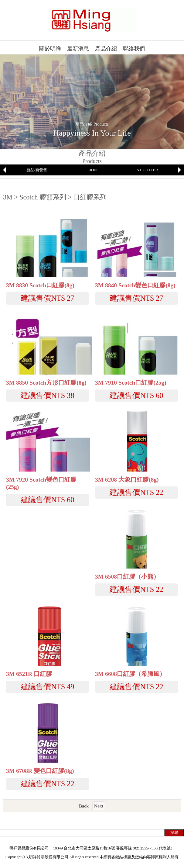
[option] (37, 170)
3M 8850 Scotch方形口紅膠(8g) (46, 383)
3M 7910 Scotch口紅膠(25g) (131, 383)
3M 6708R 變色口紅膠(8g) (40, 771)
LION (92, 170)
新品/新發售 (37, 170)
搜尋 (174, 833)
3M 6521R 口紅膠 (29, 674)
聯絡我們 (134, 49)
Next (99, 806)
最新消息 (78, 49)
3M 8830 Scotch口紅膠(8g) (40, 285)
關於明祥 (50, 49)
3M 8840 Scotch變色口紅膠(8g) (135, 285)
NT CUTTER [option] (147, 170)
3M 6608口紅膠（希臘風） (130, 674)
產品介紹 (106, 49)
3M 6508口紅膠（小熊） (127, 577)
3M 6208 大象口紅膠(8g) (127, 480)
